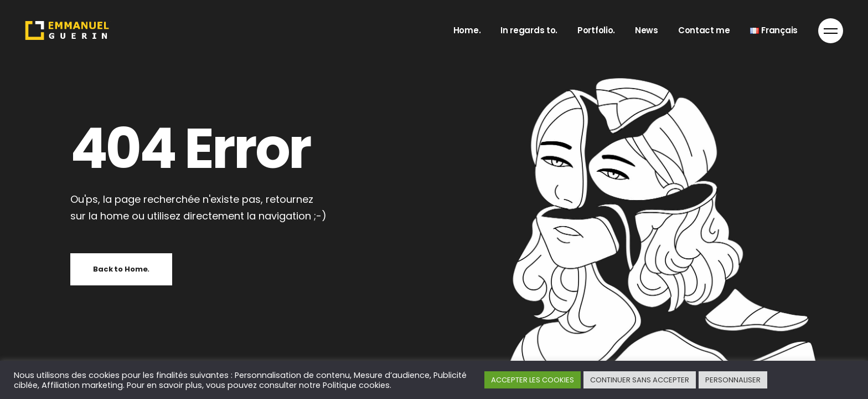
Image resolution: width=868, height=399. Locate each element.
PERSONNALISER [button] (733, 380)
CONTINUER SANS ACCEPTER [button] (640, 380)
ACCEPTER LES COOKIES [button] (533, 380)
